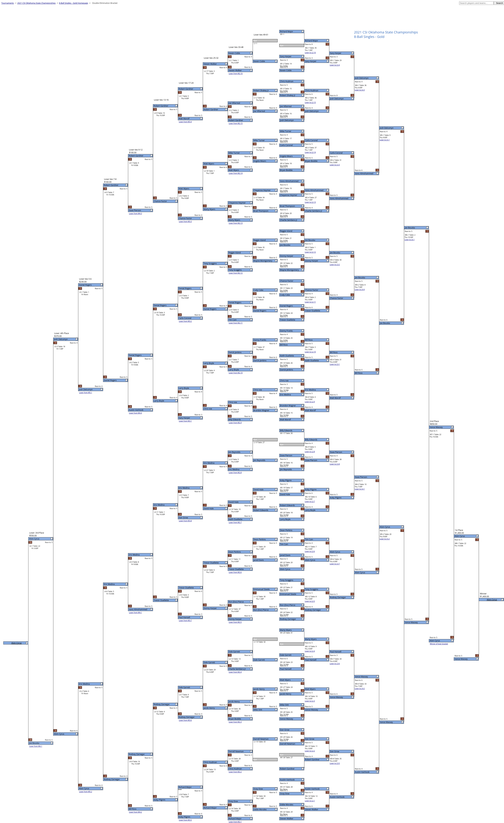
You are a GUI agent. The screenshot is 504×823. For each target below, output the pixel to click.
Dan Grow (285, 730)
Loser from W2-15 (236, 123)
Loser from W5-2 (86, 792)
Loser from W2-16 (236, 73)
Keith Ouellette (287, 356)
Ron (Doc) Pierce (288, 605)
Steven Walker (287, 819)
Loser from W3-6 (185, 720)
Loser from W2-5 (235, 622)
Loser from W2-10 (236, 373)
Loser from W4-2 (135, 812)
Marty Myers (286, 630)
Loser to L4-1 (360, 489)
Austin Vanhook (287, 780)
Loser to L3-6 (335, 664)
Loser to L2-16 (310, 53)
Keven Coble (286, 70)
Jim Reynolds (286, 469)
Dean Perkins (286, 530)
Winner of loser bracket (439, 644)
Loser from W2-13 (236, 223)
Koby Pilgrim (286, 480)
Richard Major (287, 32)
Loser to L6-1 (410, 240)
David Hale (285, 494)
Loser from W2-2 (235, 772)
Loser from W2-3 (235, 722)
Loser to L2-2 (310, 751)
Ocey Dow (285, 794)
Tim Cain (284, 544)
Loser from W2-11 (236, 323)
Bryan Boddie (286, 170)
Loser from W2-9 (235, 423)
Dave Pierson (286, 455)
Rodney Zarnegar (288, 619)
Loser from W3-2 (185, 321)
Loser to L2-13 (310, 202)
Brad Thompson (288, 206)
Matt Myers (285, 680)
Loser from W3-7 (185, 620)
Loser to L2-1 (310, 801)
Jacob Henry (286, 694)
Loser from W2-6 (235, 572)
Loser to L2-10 (310, 352)
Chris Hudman (287, 81)
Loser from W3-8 (185, 521)
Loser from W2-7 (235, 522)
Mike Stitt (284, 705)
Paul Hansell (286, 669)
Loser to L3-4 (335, 65)
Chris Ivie (284, 381)
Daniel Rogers (286, 306)
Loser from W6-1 (36, 746)
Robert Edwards (287, 505)
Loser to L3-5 (335, 763)
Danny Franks (286, 331)
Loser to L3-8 (335, 464)
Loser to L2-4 (310, 651)
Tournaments (8, 3)
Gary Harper (286, 56)
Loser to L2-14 (310, 152)
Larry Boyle (285, 519)
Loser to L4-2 (360, 688)
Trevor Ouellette (288, 320)
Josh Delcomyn (287, 120)
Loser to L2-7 (310, 501)
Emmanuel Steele (288, 594)
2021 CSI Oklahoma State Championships (36, 3)
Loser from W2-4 (235, 672)
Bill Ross (284, 345)
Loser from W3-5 (185, 820)
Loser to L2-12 (310, 252)
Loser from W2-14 (236, 173)
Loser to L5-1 (385, 140)
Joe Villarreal (286, 106)
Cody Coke (285, 295)
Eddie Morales (287, 805)
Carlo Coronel (286, 145)
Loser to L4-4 (360, 289)
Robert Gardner (287, 769)
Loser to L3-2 (335, 265)
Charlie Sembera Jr (289, 220)
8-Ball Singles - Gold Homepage (73, 3)
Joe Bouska (285, 245)
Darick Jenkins (287, 370)
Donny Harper (287, 256)
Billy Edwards (286, 431)
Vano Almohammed (289, 181)
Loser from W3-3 (185, 221)
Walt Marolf (285, 420)
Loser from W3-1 (185, 421)
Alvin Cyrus (285, 569)
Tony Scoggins (287, 580)
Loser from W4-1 (135, 613)
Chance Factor (287, 281)
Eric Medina (285, 395)
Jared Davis (285, 555)
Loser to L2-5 (310, 601)
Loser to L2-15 (310, 102)
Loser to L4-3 (360, 90)
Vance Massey (287, 719)
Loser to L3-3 (335, 165)
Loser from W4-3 (135, 213)
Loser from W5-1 (86, 393)
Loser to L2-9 (310, 402)
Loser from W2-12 (236, 273)
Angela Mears (286, 156)
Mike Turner (286, 131)
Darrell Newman (288, 744)
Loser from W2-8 (235, 473)
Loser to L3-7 (335, 564)
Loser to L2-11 (310, 302)
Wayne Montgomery (289, 270)
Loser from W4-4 (135, 413)
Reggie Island (286, 231)
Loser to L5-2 (385, 539)
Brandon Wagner (288, 406)
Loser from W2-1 (235, 822)
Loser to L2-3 (310, 701)
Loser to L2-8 (310, 452)
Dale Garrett (286, 655)
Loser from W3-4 (185, 122)
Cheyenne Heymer (289, 195)
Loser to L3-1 (335, 364)
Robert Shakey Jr (288, 95)
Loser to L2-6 (310, 551)
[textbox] (476, 3)
